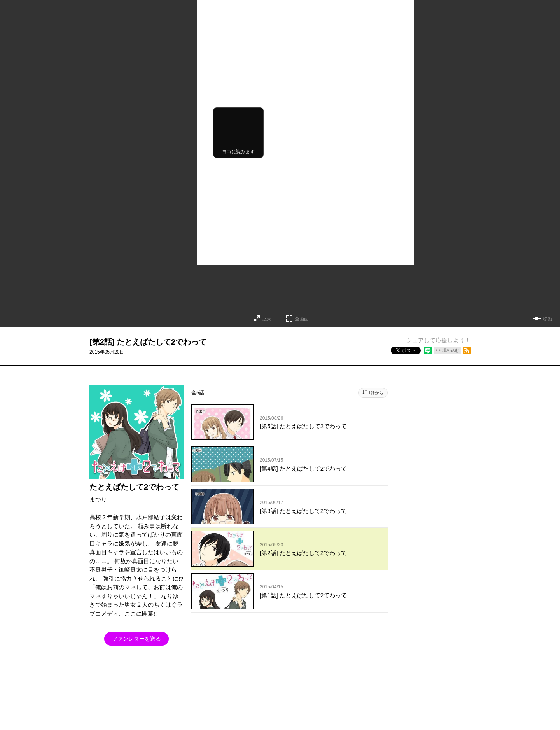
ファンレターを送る (136, 639)
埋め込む (451, 350)
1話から (376, 393)
